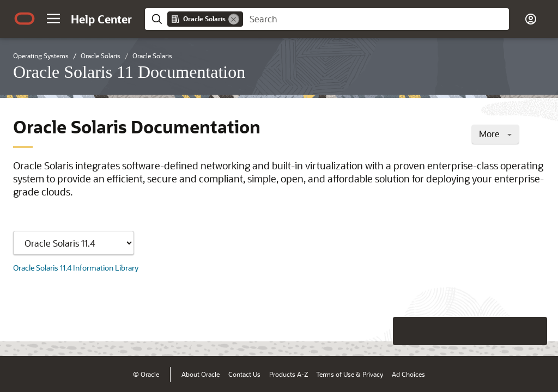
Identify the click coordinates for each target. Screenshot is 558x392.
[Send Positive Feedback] (533, 331)
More (495, 134)
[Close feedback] (381, 331)
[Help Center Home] (101, 19)
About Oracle (201, 374)
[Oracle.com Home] (25, 19)
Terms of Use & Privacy (350, 374)
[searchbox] (376, 19)
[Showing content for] (74, 243)
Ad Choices (408, 374)
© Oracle (146, 374)
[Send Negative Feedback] (505, 331)
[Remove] (234, 19)
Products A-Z (289, 374)
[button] (53, 19)
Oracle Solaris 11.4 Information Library (76, 268)
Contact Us (244, 374)
